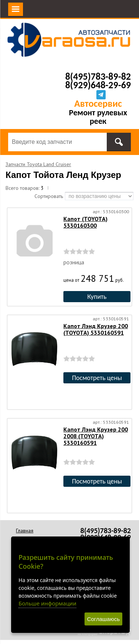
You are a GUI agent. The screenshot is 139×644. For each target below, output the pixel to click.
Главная (25, 531)
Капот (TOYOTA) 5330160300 (85, 222)
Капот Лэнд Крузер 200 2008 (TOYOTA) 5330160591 (96, 436)
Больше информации (47, 603)
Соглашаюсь (103, 619)
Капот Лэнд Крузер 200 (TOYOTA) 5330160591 (96, 329)
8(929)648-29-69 (98, 85)
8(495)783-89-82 (98, 76)
